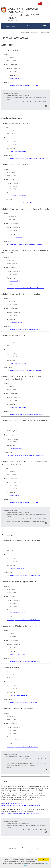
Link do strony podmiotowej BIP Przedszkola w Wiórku (22, 703)
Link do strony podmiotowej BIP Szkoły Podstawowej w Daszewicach (26, 288)
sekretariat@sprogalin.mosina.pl (19, 407)
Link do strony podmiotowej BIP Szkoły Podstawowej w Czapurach (25, 244)
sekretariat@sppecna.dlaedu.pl (18, 363)
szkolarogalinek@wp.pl (16, 448)
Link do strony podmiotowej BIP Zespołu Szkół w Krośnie (23, 85)
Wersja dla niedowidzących (40, 848)
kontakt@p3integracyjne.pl (17, 613)
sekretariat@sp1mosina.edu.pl (18, 151)
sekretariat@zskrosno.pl (17, 78)
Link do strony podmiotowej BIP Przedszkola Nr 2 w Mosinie (23, 576)
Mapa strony (45, 852)
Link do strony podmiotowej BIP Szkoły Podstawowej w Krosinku (25, 329)
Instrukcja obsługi (24, 852)
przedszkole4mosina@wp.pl (17, 654)
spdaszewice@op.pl (15, 281)
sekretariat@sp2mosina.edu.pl (18, 196)
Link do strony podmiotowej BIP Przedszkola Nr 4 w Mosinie (23, 661)
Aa (10, 848)
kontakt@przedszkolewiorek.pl (18, 695)
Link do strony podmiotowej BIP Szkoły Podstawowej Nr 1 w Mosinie (26, 158)
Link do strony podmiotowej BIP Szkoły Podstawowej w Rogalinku (25, 456)
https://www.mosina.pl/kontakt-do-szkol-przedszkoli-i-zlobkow (23, 813)
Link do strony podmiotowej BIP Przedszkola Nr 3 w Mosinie (23, 620)
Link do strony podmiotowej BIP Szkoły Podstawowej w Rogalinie (25, 414)
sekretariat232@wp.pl (16, 237)
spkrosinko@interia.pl (16, 322)
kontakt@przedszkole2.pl (17, 568)
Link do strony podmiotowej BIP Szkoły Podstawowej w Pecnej (24, 371)
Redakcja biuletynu (35, 852)
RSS (24, 848)
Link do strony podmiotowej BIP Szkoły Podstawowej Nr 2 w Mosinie (26, 203)
